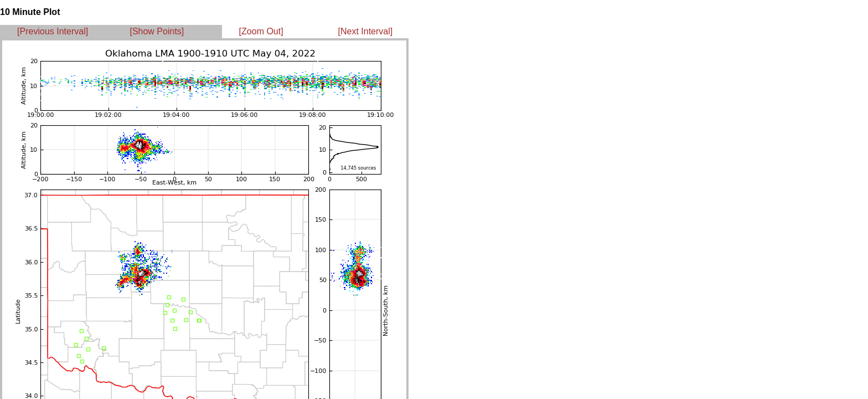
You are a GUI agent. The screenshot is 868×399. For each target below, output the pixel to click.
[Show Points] (157, 31)
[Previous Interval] (53, 31)
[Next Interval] (366, 31)
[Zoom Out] (261, 31)
